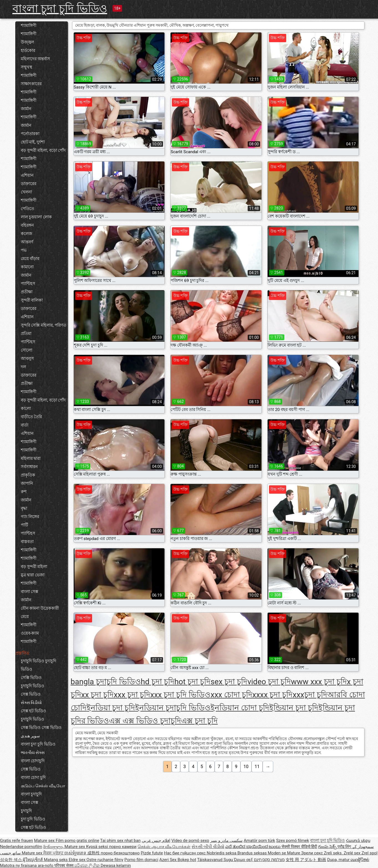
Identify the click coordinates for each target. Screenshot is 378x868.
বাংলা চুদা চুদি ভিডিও (60, 9)
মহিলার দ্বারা (31, 458)
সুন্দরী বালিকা (32, 300)
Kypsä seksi (97, 847)
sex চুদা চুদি (229, 682)
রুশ (24, 492)
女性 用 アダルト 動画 (306, 860)
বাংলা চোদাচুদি (33, 761)
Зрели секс (313, 853)
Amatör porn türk (259, 841)
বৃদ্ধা (24, 508)
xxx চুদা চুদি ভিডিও (181, 695)
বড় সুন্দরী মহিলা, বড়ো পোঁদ (43, 150)
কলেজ (26, 234)
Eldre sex (78, 860)
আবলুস (27, 359)
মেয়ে (25, 617)
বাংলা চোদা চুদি (33, 778)
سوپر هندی (31, 736)
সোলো (26, 350)
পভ (24, 250)
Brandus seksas (253, 853)
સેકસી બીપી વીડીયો (208, 847)
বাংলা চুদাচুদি (31, 794)
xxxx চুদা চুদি (272, 695)
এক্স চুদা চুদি (199, 721)
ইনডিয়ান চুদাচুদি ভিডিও (173, 708)
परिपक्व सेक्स (64, 866)
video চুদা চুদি (269, 682)
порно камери (123, 847)
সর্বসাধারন (29, 467)
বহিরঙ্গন (27, 225)
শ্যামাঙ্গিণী (29, 26)
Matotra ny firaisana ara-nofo (27, 866)
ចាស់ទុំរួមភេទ (76, 853)
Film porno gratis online (78, 841)
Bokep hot (187, 860)
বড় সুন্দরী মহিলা (34, 567)
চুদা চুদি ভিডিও (33, 819)
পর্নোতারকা (30, 134)
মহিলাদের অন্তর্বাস (35, 59)
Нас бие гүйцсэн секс (185, 853)
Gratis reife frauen (17, 841)
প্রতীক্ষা (27, 292)
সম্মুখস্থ (26, 67)
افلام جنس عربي (156, 841)
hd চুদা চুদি (158, 682)
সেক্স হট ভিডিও (33, 711)
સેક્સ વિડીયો (31, 703)
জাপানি (27, 483)
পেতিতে (27, 209)
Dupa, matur (339, 860)
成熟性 (94, 853)
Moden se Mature (284, 853)
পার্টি (24, 525)
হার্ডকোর (28, 51)
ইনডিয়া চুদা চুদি (111, 708)
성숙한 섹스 (11, 860)
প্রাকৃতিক (28, 475)
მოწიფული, (54, 847)
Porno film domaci (141, 860)
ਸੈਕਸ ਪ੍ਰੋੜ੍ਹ (54, 853)
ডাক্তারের (29, 184)
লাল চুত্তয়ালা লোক (36, 217)
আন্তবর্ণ (27, 242)
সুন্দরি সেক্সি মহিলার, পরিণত (44, 325)
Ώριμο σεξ (244, 860)
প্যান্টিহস (28, 284)
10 (246, 767)
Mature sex (45, 841)
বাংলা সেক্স (30, 592)
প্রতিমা (26, 334)
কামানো (27, 267)
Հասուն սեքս (358, 841)
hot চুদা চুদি (192, 682)
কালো (26, 408)
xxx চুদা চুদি (132, 695)
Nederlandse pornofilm (21, 847)
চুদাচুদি (26, 811)
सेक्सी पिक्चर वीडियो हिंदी (299, 847)
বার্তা (25, 425)
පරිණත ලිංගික (87, 866)
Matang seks (56, 860)
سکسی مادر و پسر (226, 841)
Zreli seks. (334, 853)
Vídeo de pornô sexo (190, 841)
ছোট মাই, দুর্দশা (33, 142)
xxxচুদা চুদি (310, 695)
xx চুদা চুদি (98, 695)
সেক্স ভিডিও (31, 694)
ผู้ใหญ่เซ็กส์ (33, 860)
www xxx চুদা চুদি (319, 682)
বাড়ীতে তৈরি (31, 417)
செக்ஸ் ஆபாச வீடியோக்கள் (164, 847)
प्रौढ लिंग (345, 847)
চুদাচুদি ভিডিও (33, 686)
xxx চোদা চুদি (231, 695)
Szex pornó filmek (293, 841)
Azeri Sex (169, 860)
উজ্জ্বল (27, 42)
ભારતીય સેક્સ (33, 753)
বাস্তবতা (27, 542)
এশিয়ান (27, 175)
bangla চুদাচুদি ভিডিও (106, 682)
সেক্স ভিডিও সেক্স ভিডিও (41, 728)
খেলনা (26, 192)
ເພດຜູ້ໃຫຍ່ (360, 860)
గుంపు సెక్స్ (328, 847)
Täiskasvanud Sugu (216, 860)
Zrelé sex (352, 853)
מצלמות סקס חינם (269, 860)
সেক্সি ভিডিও (31, 678)
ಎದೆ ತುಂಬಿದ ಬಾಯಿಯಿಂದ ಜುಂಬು (253, 847)
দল (23, 367)
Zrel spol (369, 853)
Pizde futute (152, 853)
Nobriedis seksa (222, 853)
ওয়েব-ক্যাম (30, 633)
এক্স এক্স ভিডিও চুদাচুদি (145, 721)
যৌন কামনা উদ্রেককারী (40, 608)
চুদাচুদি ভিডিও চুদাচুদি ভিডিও (39, 665)
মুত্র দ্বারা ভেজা (33, 575)
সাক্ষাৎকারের (31, 84)
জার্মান (26, 109)
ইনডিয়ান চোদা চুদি (240, 708)
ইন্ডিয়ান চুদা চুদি (294, 708)
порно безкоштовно (120, 853)
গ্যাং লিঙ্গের (30, 517)
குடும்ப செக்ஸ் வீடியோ (43, 786)
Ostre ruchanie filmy (105, 860)
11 (257, 767)
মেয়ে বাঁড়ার (30, 259)
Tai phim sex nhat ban (120, 841)
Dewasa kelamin (116, 866)
